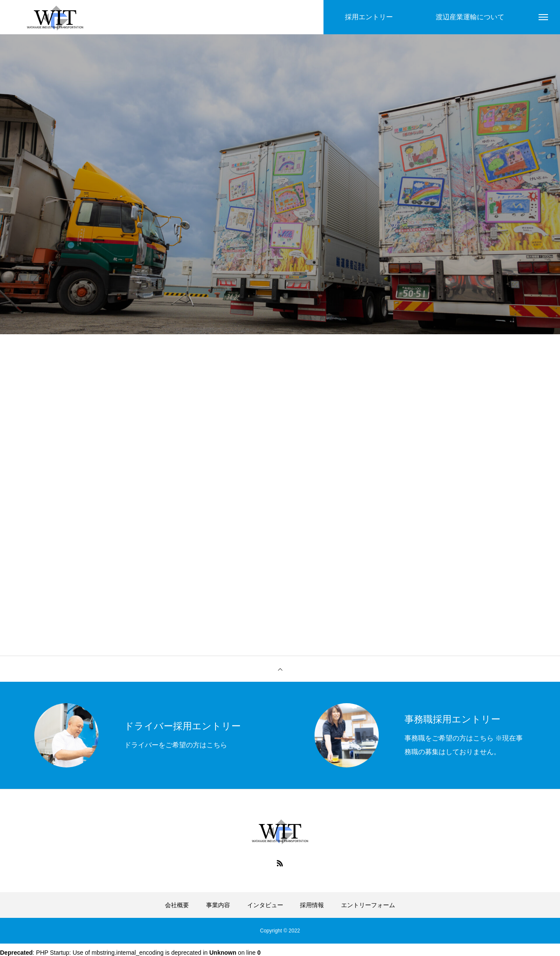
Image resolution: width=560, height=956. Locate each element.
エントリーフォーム (368, 905)
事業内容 (218, 905)
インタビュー (265, 905)
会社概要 (177, 905)
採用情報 (312, 905)
